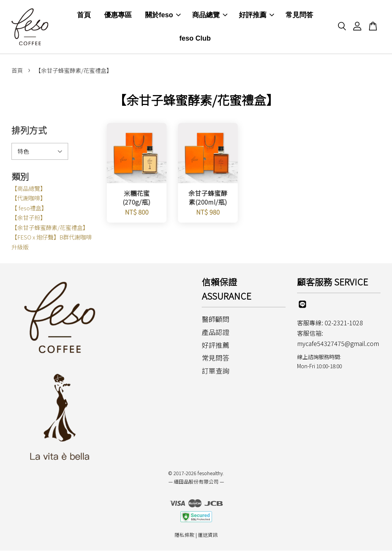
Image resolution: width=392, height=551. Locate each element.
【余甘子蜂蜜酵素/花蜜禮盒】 (50, 228)
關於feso (163, 15)
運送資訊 (208, 535)
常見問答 (299, 15)
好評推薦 (256, 15)
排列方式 (29, 131)
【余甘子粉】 (29, 218)
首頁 (84, 15)
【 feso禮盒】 (29, 208)
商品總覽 (210, 15)
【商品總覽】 (29, 189)
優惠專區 (118, 15)
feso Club (195, 39)
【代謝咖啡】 (29, 199)
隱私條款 (185, 535)
